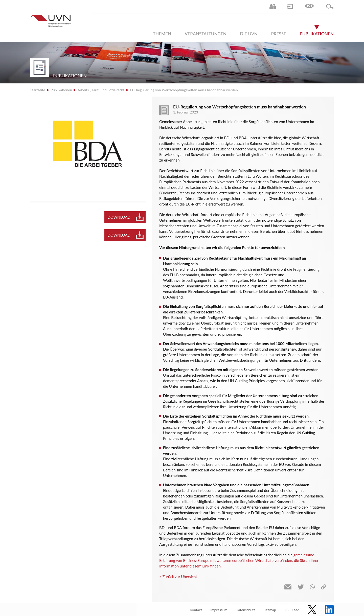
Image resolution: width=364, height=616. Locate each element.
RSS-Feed (292, 610)
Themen (162, 34)
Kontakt (196, 610)
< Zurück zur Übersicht (178, 577)
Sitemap (270, 610)
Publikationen (317, 34)
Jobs (309, 6)
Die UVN (249, 34)
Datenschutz (245, 610)
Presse (279, 34)
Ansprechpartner (273, 6)
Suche (330, 6)
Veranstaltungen (206, 34)
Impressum (219, 610)
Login (290, 6)
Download (119, 217)
